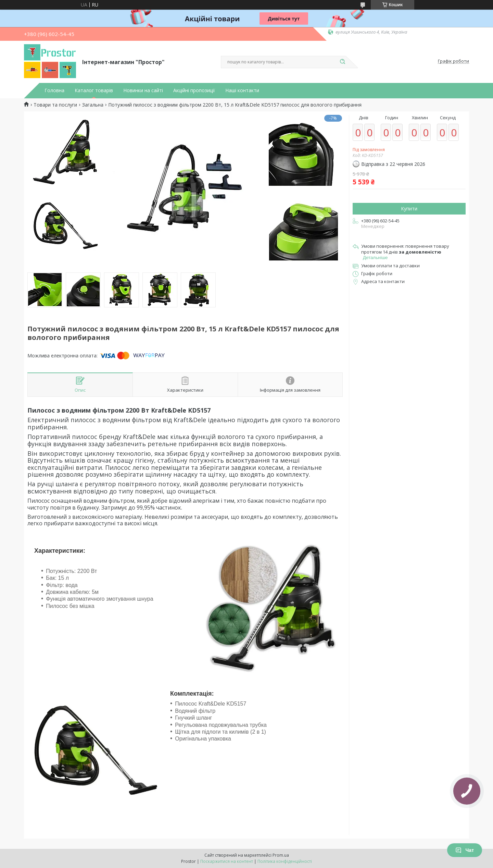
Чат (465, 850)
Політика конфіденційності (285, 861)
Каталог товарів (94, 90)
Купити (409, 209)
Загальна (93, 105)
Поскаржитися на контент (227, 861)
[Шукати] (342, 62)
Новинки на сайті (143, 90)
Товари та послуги (55, 105)
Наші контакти (242, 90)
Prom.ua (281, 855)
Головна (54, 90)
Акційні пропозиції (194, 90)
